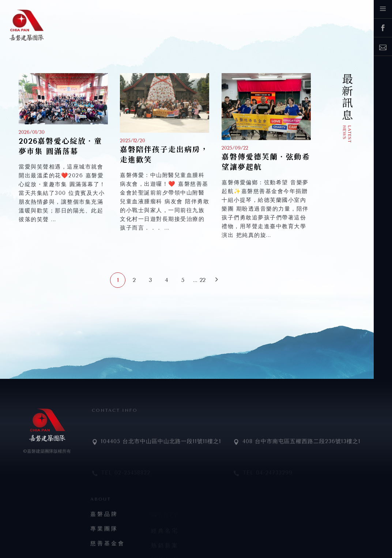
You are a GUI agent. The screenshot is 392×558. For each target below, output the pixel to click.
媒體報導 (334, 122)
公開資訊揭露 (334, 140)
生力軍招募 (334, 86)
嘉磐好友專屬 (334, 95)
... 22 (199, 280)
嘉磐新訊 (334, 104)
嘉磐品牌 (104, 531)
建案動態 (334, 113)
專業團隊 (104, 546)
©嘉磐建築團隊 (38, 451)
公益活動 (334, 131)
